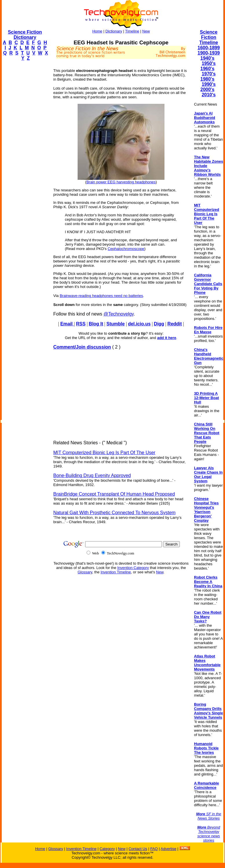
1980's (207, 79)
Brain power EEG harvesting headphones (121, 182)
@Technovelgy (118, 314)
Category (107, 849)
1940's (207, 58)
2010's (208, 95)
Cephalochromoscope (126, 249)
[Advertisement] (25, 153)
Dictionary (114, 31)
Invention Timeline (116, 572)
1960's (207, 69)
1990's (208, 84)
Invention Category (133, 568)
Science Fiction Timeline (209, 37)
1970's (208, 74)
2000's (207, 89)
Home (97, 31)
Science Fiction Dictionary (25, 35)
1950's (208, 63)
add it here (167, 338)
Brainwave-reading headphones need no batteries (101, 296)
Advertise (169, 849)
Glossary (85, 572)
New (146, 31)
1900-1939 (209, 53)
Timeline (132, 31)
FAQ (154, 849)
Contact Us (138, 849)
